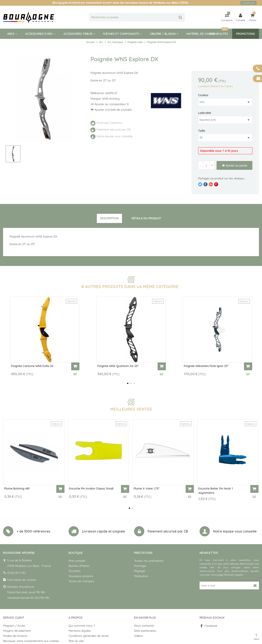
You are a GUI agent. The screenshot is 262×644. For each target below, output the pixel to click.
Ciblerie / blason (163, 34)
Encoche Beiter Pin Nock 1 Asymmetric (216, 491)
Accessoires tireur (78, 34)
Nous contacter (144, 626)
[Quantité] (206, 165)
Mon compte (77, 561)
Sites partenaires (145, 631)
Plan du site (76, 641)
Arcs (11, 34)
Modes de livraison (15, 636)
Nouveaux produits (81, 576)
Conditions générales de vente (89, 636)
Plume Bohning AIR (17, 489)
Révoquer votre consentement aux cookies (31, 641)
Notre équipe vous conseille (235, 531)
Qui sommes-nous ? (82, 626)
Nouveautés (219, 32)
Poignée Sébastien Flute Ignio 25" (206, 366)
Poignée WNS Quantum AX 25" (118, 366)
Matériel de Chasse (201, 34)
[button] (128, 383)
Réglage (140, 571)
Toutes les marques (81, 581)
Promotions (246, 34)
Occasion (75, 571)
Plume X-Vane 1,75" (147, 489)
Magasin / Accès (14, 626)
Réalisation (141, 576)
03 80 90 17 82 (16, 573)
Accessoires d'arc (39, 34)
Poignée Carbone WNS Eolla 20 (32, 366)
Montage (140, 566)
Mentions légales (234, 575)
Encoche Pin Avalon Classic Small (91, 489)
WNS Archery (111, 99)
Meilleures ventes (131, 409)
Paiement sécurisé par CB (168, 531)
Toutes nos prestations (149, 561)
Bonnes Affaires (79, 566)
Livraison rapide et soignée (104, 531)
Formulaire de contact (22, 580)
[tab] (109, 218)
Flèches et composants (121, 34)
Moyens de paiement (17, 631)
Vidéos (138, 636)
